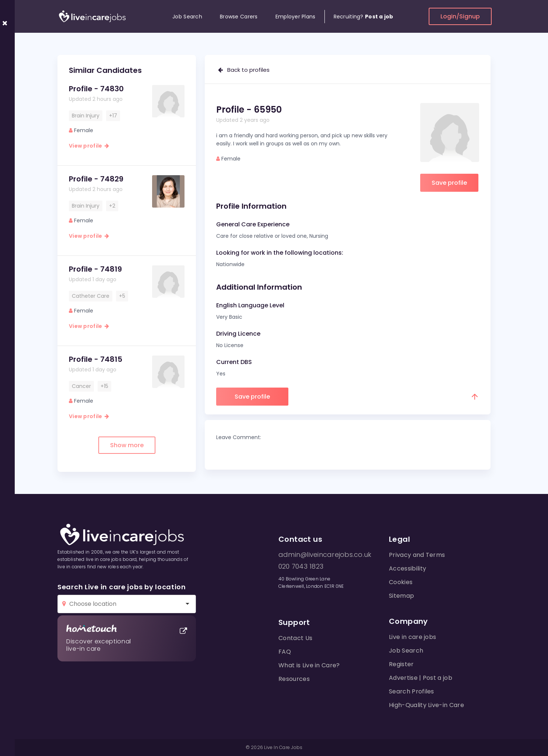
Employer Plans (296, 17)
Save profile (449, 183)
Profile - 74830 (96, 89)
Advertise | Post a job (421, 678)
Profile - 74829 (96, 179)
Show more (127, 445)
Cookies (401, 582)
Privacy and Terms (417, 555)
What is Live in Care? (309, 665)
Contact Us (295, 638)
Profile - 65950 (249, 109)
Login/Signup (460, 16)
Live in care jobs (412, 637)
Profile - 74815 (96, 359)
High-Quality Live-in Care (426, 705)
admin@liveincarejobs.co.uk (325, 555)
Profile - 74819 (95, 269)
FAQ (285, 652)
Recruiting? (363, 17)
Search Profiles (412, 691)
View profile (89, 146)
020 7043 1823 (301, 566)
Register (401, 664)
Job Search (187, 17)
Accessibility (408, 568)
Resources (294, 679)
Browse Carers (239, 17)
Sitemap (401, 596)
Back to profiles (244, 70)
